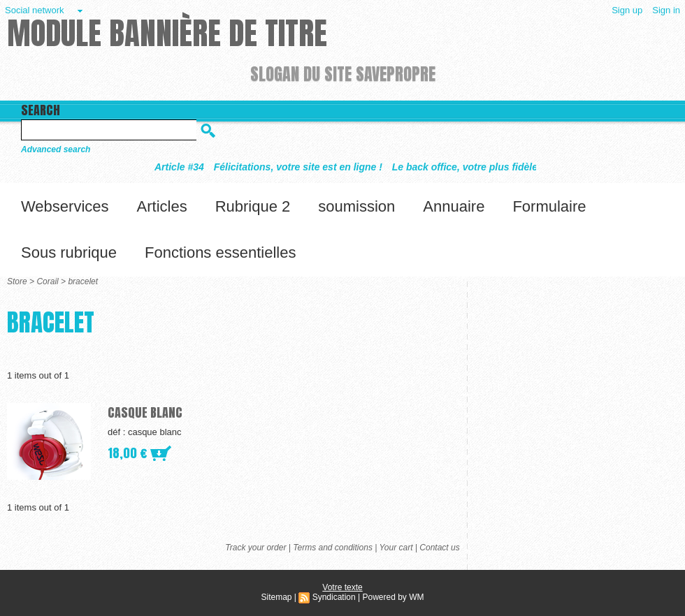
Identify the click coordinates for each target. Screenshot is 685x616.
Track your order (255, 548)
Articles (162, 206)
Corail (47, 281)
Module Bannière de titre (167, 33)
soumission (356, 206)
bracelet (83, 281)
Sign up (627, 10)
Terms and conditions (333, 548)
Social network (35, 10)
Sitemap (276, 597)
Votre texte (342, 587)
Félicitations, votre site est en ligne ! (303, 167)
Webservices (65, 206)
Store (17, 281)
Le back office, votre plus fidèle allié (481, 167)
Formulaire (549, 206)
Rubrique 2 (253, 206)
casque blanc (145, 412)
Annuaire (454, 206)
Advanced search (56, 149)
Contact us (439, 548)
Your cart (396, 548)
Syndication (334, 597)
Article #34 (184, 167)
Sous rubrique (69, 252)
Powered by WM (393, 597)
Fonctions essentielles (220, 252)
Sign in (666, 10)
